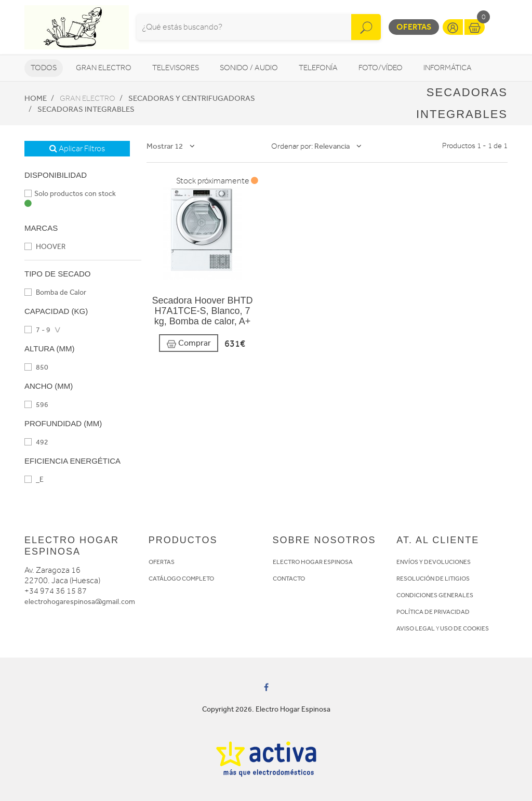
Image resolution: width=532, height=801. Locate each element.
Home (36, 98)
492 (36, 442)
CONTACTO (289, 579)
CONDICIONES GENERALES (435, 595)
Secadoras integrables (86, 109)
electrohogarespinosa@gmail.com (80, 602)
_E (34, 480)
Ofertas (414, 27)
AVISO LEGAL (416, 628)
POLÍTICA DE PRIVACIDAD (433, 612)
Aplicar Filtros (77, 149)
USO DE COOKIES (464, 628)
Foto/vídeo (381, 68)
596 (36, 405)
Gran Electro (104, 68)
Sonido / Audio (249, 68)
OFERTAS (162, 562)
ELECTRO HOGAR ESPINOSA (313, 562)
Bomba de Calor (55, 292)
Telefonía (318, 68)
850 (36, 367)
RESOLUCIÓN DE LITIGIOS (433, 579)
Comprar (189, 343)
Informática (448, 68)
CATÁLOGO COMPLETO (181, 579)
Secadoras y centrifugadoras (192, 98)
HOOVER (45, 247)
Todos (44, 68)
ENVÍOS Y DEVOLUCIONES (434, 562)
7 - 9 (37, 330)
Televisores (176, 68)
